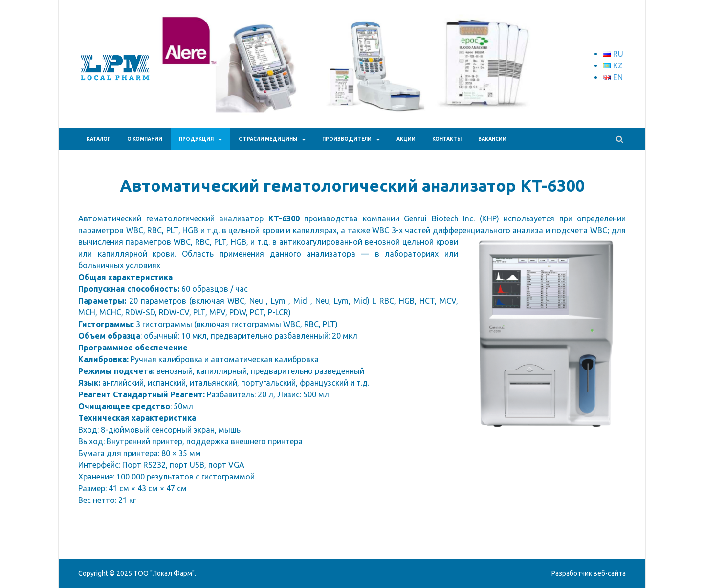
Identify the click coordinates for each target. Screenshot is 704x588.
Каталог (99, 139)
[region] (357, 81)
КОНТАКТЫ (447, 139)
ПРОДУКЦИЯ (196, 139)
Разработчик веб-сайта (589, 573)
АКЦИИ (406, 139)
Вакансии (492, 139)
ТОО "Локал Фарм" (164, 573)
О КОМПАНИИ (145, 139)
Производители (347, 139)
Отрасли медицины (268, 139)
